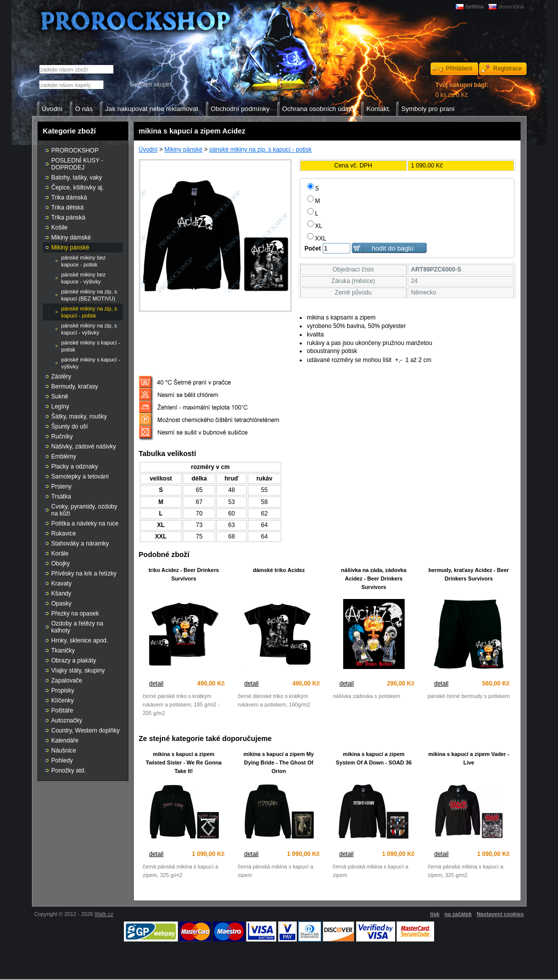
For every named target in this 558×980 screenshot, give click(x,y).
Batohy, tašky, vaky (77, 177)
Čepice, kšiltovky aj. (78, 187)
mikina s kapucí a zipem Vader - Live (469, 758)
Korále (60, 553)
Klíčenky (63, 700)
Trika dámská (69, 197)
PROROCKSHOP (75, 150)
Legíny (60, 406)
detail (157, 683)
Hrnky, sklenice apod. (80, 640)
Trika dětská (68, 207)
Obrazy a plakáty (74, 660)
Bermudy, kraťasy (75, 386)
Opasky (62, 603)
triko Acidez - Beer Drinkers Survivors (184, 574)
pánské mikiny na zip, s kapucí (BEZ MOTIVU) (89, 295)
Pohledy (62, 760)
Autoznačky (67, 720)
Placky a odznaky (75, 466)
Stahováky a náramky (80, 543)
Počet (313, 248)
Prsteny (62, 486)
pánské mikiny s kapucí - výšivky (91, 363)
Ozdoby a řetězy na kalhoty (77, 627)
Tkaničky (63, 650)
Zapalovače (67, 680)
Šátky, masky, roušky (79, 416)
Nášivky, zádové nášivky (84, 446)
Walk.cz (104, 914)
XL (315, 226)
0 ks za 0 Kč (462, 90)
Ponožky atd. (69, 770)
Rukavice (64, 533)
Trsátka (61, 496)
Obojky (61, 563)
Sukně (60, 396)
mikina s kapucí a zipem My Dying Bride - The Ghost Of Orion (279, 762)
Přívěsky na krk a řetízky (84, 573)
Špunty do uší (70, 426)
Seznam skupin (150, 84)
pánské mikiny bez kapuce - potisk (84, 261)
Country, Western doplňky (86, 730)
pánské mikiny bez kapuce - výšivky (84, 278)
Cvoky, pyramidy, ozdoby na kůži (84, 510)
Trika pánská (68, 217)
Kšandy (61, 593)
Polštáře (62, 710)
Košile (60, 227)
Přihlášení (459, 68)
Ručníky (62, 436)
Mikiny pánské (183, 149)
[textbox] (71, 85)
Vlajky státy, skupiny (78, 670)
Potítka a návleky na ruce (85, 523)
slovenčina (511, 6)
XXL (317, 238)
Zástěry (61, 376)
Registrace (507, 68)
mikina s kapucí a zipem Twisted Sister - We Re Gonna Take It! (184, 762)
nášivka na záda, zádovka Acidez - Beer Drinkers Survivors (374, 578)
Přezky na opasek (75, 613)
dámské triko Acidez (279, 570)
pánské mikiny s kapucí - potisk (91, 346)
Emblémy (64, 456)
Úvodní (148, 149)
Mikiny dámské (71, 237)
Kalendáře (65, 740)
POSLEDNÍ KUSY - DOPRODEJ (77, 164)
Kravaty (62, 583)
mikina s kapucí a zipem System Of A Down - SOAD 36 (374, 758)
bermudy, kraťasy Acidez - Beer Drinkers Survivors (469, 574)
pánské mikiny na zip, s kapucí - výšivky (89, 329)
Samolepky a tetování (80, 476)
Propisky (63, 690)
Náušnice (64, 750)
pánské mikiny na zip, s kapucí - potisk (261, 149)
